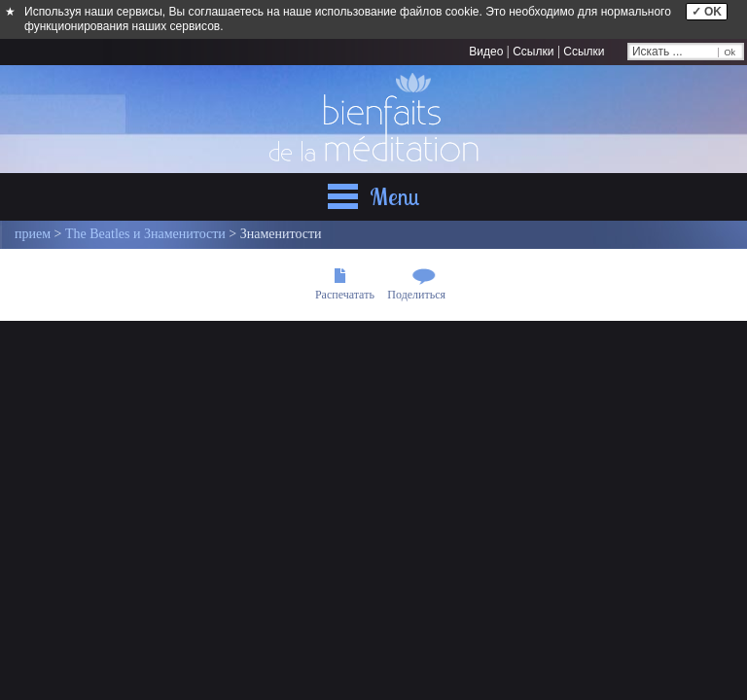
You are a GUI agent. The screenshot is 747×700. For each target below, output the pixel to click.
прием (33, 234)
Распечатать (345, 295)
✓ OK (707, 12)
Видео (486, 52)
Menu (395, 196)
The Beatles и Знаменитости (145, 234)
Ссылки (533, 52)
